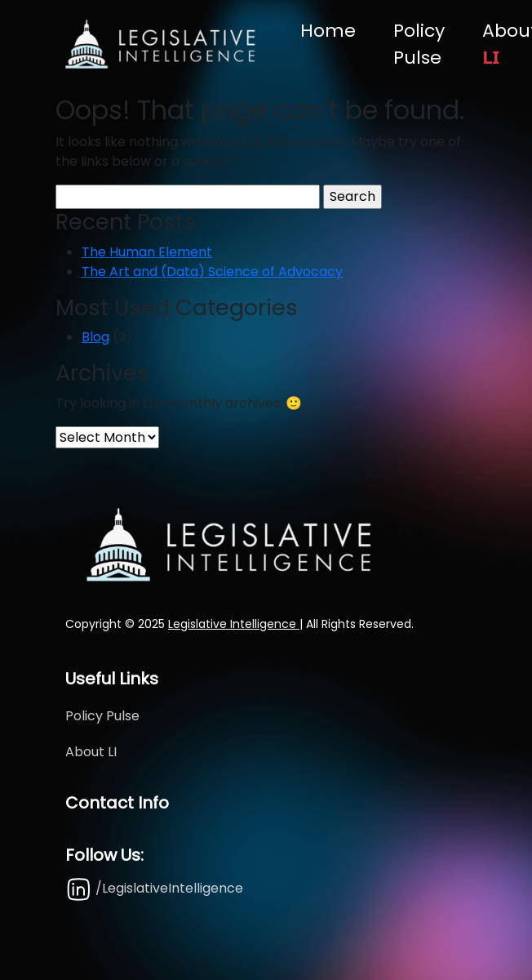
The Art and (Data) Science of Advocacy (212, 272)
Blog (95, 337)
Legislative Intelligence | (235, 624)
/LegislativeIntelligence (154, 888)
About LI (91, 752)
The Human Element (147, 252)
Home (328, 31)
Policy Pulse (419, 44)
